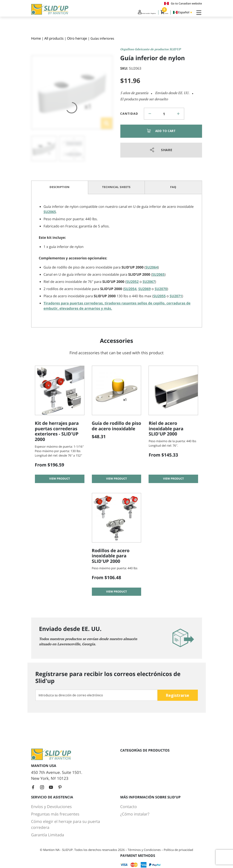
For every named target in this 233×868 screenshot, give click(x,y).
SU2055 (159, 296)
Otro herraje (77, 39)
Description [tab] (60, 187)
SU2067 (149, 282)
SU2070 (161, 289)
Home (36, 39)
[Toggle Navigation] (198, 14)
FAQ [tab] (173, 187)
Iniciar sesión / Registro (126, 14)
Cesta (159, 14)
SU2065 (50, 212)
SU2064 (152, 267)
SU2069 (144, 289)
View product (60, 482)
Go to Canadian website (183, 3)
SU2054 (130, 289)
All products (54, 39)
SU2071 (176, 296)
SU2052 (132, 282)
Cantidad (129, 114)
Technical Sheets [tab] (116, 187)
